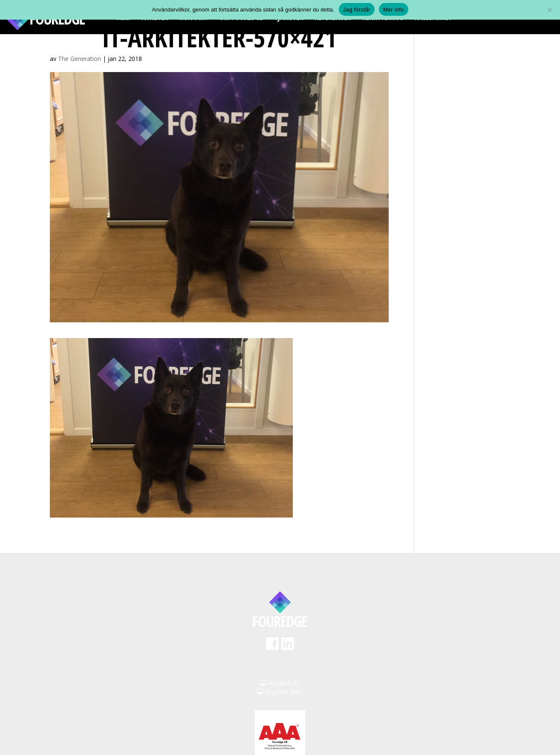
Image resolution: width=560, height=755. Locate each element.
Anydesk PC (280, 683)
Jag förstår (357, 10)
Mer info (394, 10)
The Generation (79, 59)
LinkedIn (288, 647)
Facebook (272, 647)
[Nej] (549, 10)
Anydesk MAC (280, 692)
